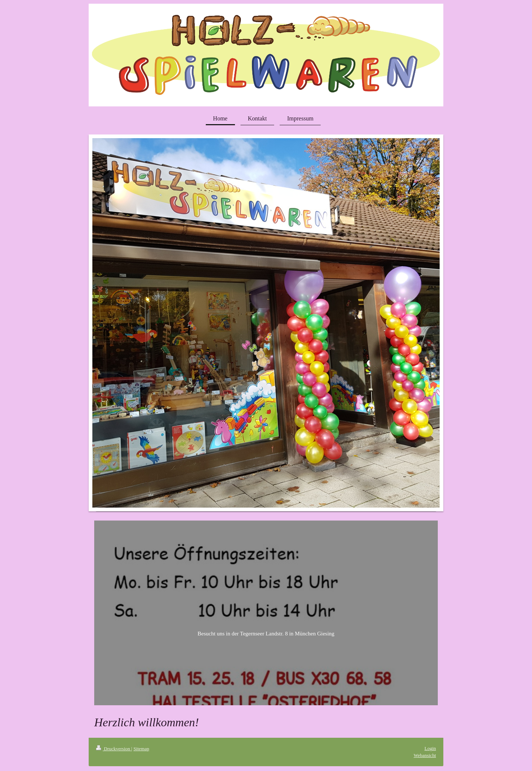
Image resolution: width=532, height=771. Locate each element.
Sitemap (141, 749)
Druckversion (114, 749)
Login (430, 748)
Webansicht (425, 755)
